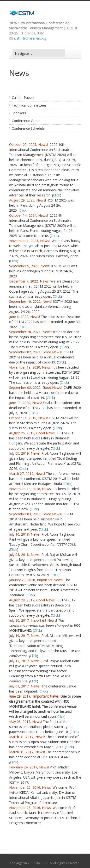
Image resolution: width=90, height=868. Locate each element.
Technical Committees (29, 105)
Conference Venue (26, 121)
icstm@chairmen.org (30, 38)
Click (57, 195)
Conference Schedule (28, 128)
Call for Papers (23, 98)
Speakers (19, 113)
